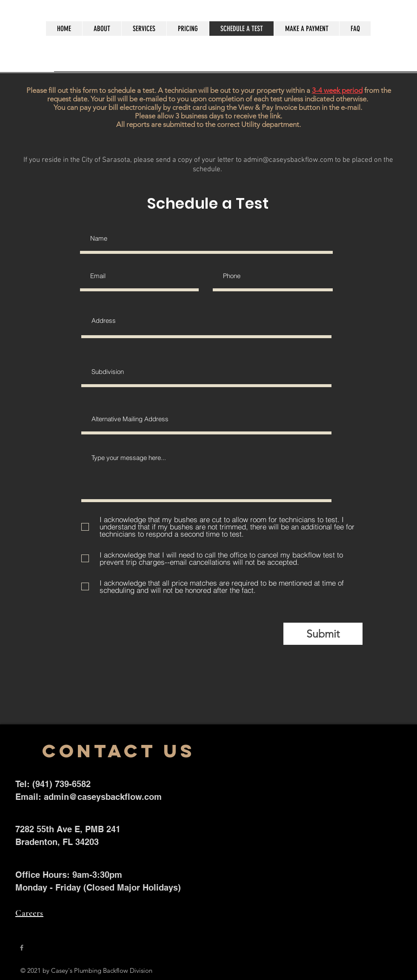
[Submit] (323, 634)
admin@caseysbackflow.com (288, 160)
